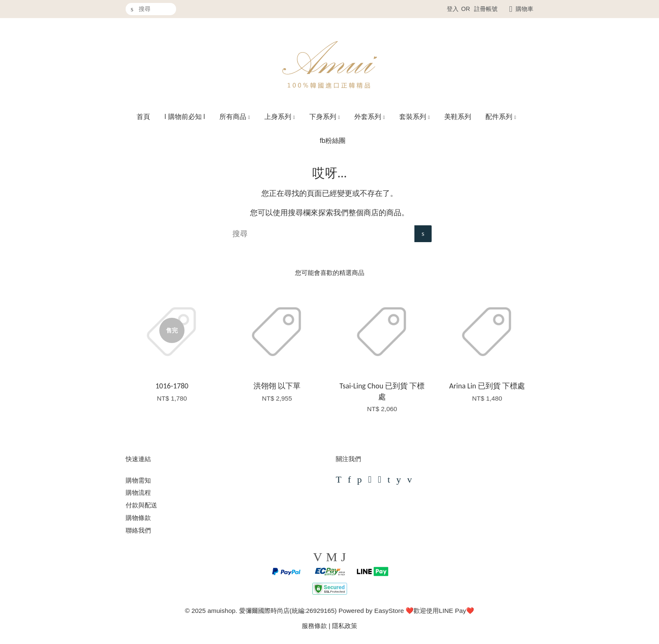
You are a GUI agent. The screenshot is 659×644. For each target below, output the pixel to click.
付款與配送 (141, 505)
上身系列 (280, 117)
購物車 (525, 9)
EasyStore (389, 611)
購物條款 (138, 518)
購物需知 (138, 480)
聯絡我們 (138, 530)
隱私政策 (345, 626)
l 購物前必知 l (185, 117)
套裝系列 (415, 117)
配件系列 (501, 117)
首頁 (143, 117)
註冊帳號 (486, 9)
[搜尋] (151, 9)
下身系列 (325, 117)
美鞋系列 (458, 117)
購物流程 (138, 492)
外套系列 (370, 117)
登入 (453, 9)
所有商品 (235, 117)
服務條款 (314, 626)
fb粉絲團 (333, 141)
